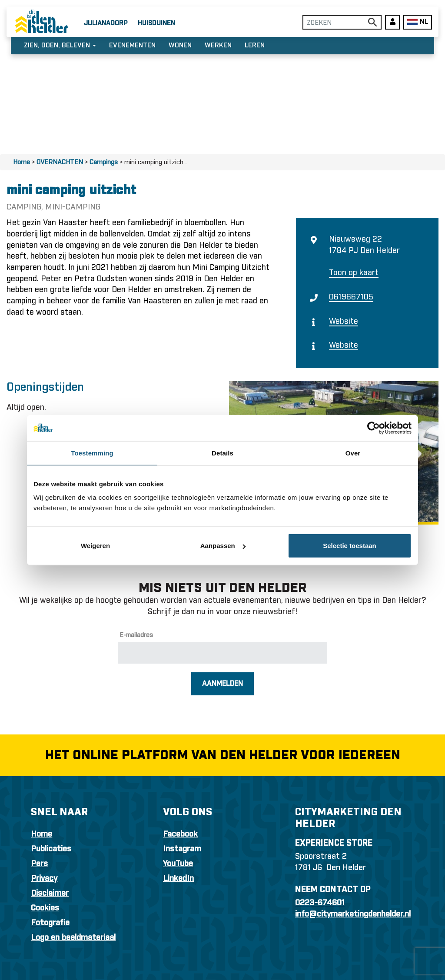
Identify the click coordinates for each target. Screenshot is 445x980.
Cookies (45, 908)
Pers (39, 864)
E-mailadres (136, 635)
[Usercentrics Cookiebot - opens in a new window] (374, 428)
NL (417, 22)
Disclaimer (50, 894)
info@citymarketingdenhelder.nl (353, 914)
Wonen (180, 45)
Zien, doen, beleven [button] (60, 45)
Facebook (180, 834)
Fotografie (50, 923)
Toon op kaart (354, 273)
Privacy (44, 879)
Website (344, 322)
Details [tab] (222, 453)
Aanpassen (223, 546)
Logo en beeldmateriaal (73, 938)
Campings (104, 162)
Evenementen (132, 45)
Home (22, 162)
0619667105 (351, 297)
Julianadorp (106, 23)
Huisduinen (156, 23)
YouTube (178, 864)
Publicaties (51, 849)
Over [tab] (353, 453)
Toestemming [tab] (92, 453)
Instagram (182, 849)
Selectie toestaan (350, 546)
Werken (218, 45)
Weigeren (95, 546)
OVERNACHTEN (60, 162)
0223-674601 (320, 903)
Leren (255, 45)
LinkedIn (178, 879)
